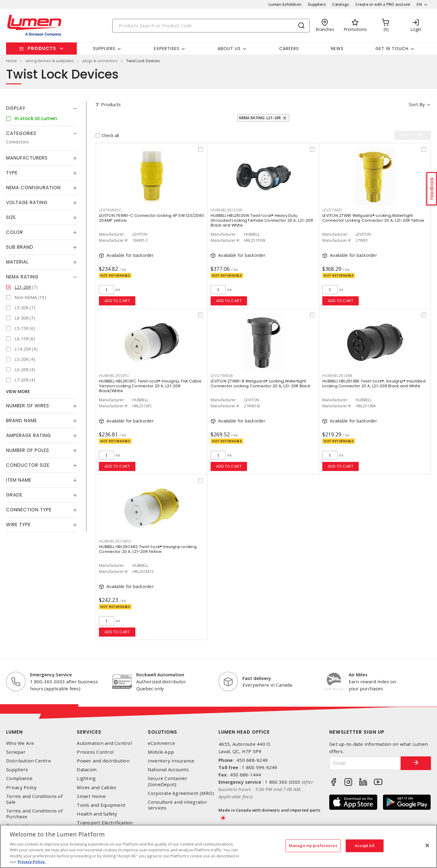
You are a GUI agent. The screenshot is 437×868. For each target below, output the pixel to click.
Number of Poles (28, 450)
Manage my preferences (313, 846)
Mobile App (161, 752)
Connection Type (29, 510)
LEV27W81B (222, 376)
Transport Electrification (105, 823)
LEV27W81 (332, 210)
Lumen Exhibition (285, 4)
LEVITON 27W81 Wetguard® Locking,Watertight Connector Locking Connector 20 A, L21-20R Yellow (373, 218)
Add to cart (117, 301)
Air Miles (358, 675)
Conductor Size (28, 465)
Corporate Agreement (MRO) (181, 793)
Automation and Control (104, 743)
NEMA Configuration (33, 188)
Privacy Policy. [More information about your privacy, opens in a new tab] (32, 862)
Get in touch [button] (392, 49)
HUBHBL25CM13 (115, 541)
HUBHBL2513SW (227, 210)
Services (89, 732)
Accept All (365, 846)
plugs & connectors (100, 61)
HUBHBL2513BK (337, 376)
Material (17, 262)
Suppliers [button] (104, 49)
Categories (21, 133)
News (337, 49)
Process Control (95, 752)
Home (12, 61)
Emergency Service (51, 675)
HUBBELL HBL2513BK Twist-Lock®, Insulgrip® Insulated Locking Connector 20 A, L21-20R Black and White (374, 384)
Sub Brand (20, 247)
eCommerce (161, 743)
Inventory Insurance (171, 761)
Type (12, 173)
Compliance (19, 778)
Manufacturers (27, 158)
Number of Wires (28, 406)
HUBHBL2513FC (114, 376)
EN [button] (419, 4)
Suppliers (317, 4)
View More (18, 391)
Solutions (163, 732)
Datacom (87, 770)
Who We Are (20, 743)
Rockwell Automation (160, 675)
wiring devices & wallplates (50, 61)
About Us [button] (229, 49)
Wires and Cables (97, 787)
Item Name (19, 480)
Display (16, 108)
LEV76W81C (110, 210)
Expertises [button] (167, 49)
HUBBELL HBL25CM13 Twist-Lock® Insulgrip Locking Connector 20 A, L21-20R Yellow (148, 549)
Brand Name (22, 421)
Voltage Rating (27, 202)
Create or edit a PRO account (383, 4)
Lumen (14, 732)
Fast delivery (257, 678)
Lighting (86, 778)
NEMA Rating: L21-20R (260, 118)
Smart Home (91, 796)
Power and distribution (103, 761)
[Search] (211, 26)
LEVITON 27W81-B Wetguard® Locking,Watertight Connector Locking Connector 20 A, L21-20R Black (260, 384)
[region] (218, 846)
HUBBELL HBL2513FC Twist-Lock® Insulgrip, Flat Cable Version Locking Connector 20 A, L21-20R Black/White (150, 386)
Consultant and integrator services (178, 805)
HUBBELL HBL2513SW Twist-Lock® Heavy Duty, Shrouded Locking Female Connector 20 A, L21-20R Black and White (262, 220)
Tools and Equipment (101, 805)
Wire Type (18, 525)
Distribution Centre (29, 761)
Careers (289, 49)
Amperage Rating (29, 435)
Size (11, 217)
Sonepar (16, 752)
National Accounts (168, 770)
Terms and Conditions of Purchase (34, 814)
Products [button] (42, 48)
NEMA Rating (22, 277)
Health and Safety (97, 814)
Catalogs (341, 4)
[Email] (365, 763)
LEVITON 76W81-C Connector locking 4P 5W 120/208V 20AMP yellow (152, 218)
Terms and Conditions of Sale (34, 799)
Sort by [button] (417, 104)
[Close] (427, 846)
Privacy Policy (22, 787)
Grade (14, 495)
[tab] (42, 108)
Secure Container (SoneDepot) (168, 781)
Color (15, 232)
